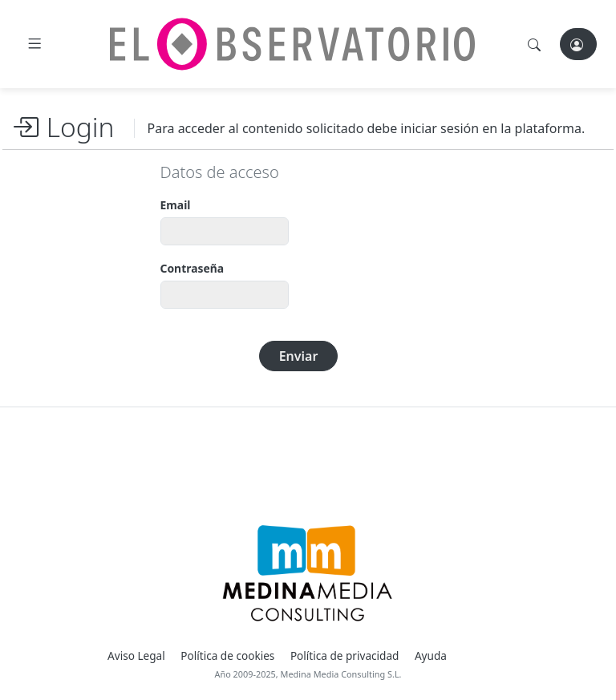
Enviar (299, 356)
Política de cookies (227, 655)
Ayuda (431, 655)
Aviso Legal (136, 655)
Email (176, 205)
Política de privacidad (345, 655)
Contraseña (192, 268)
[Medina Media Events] (308, 573)
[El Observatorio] (292, 44)
